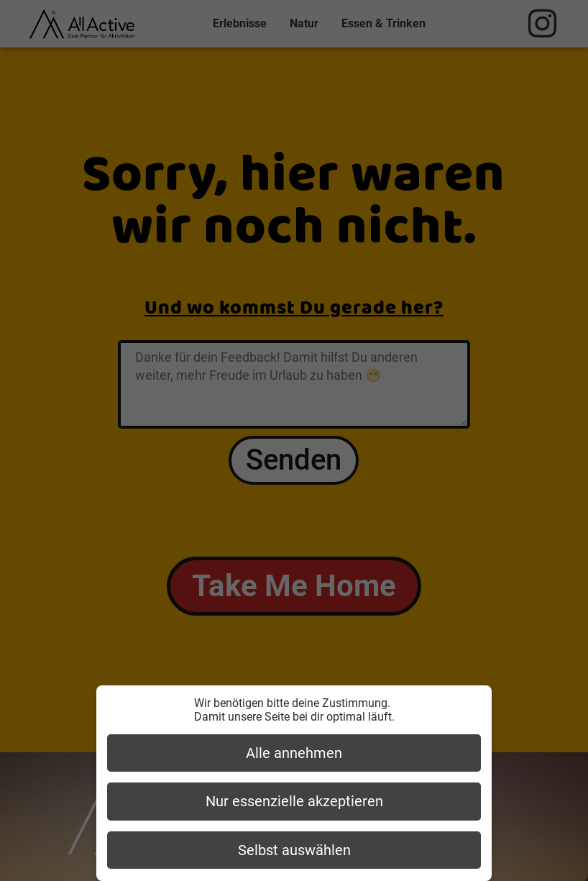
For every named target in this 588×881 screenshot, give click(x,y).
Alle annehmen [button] (294, 753)
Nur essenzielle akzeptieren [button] (294, 801)
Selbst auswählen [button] (294, 850)
